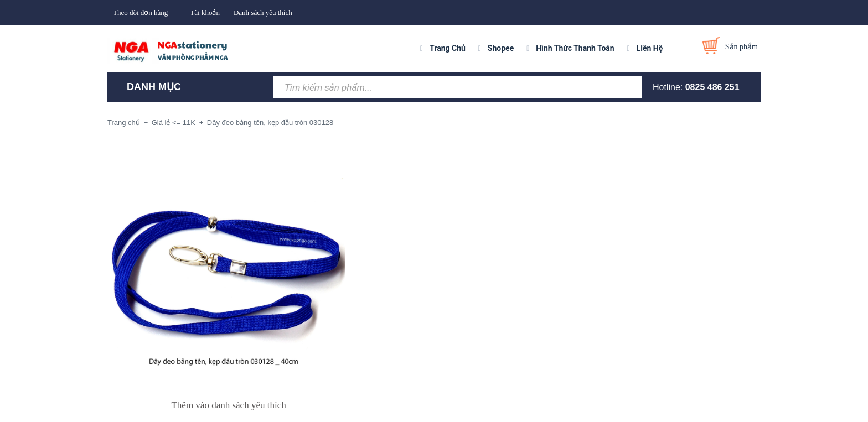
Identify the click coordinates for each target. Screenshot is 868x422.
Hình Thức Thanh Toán (575, 48)
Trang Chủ (448, 48)
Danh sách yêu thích (263, 12)
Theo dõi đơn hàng (140, 12)
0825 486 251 (712, 87)
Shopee (501, 48)
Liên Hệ (650, 48)
